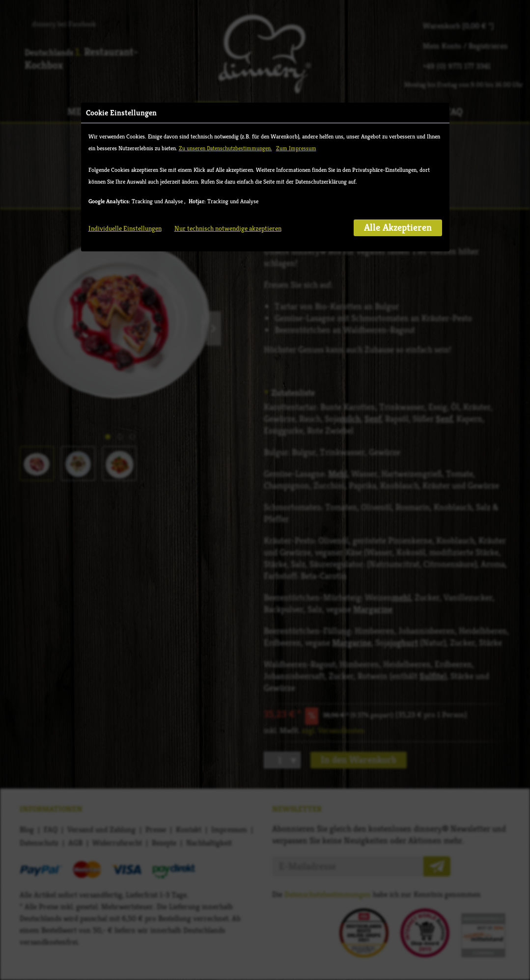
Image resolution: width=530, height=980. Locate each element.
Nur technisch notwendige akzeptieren (228, 228)
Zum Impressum (296, 148)
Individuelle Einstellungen (125, 228)
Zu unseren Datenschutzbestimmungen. (225, 148)
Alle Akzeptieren (398, 228)
